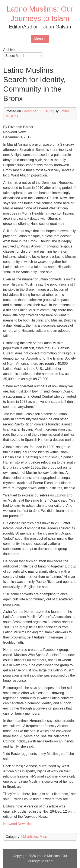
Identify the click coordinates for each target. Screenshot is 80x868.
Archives (10, 50)
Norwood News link (18, 824)
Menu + (40, 39)
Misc (43, 837)
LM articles (30, 837)
